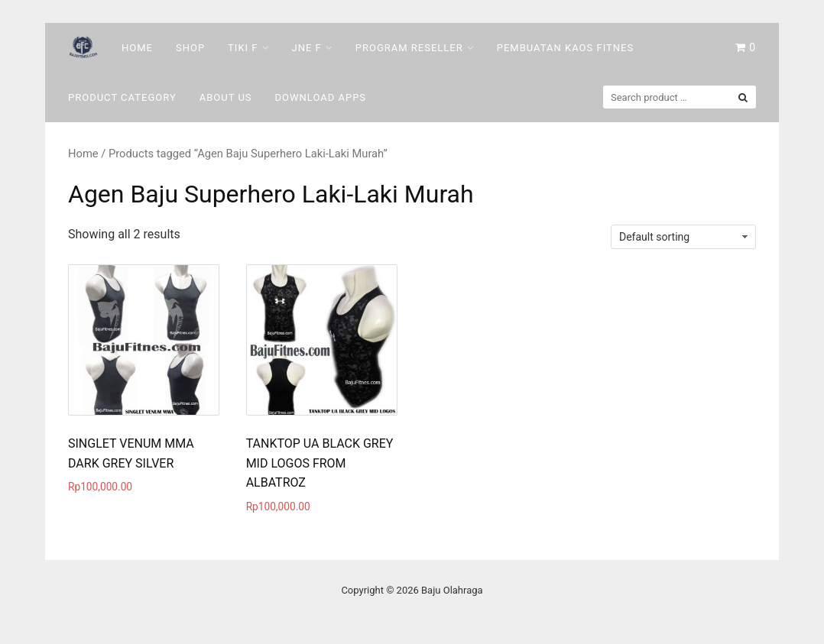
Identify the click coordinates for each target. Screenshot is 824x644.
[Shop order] (683, 237)
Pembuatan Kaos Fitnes (565, 48)
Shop (190, 48)
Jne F (307, 48)
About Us (226, 97)
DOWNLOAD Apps (321, 97)
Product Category (122, 97)
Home (137, 48)
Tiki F (243, 48)
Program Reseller (409, 48)
